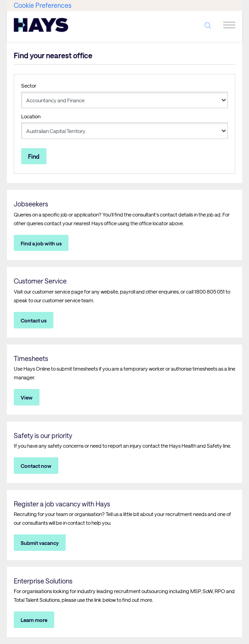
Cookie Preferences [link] (42, 5)
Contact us (34, 320)
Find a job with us (41, 243)
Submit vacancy (40, 543)
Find (34, 156)
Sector (29, 86)
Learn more (34, 620)
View (27, 397)
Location (31, 116)
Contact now (36, 466)
